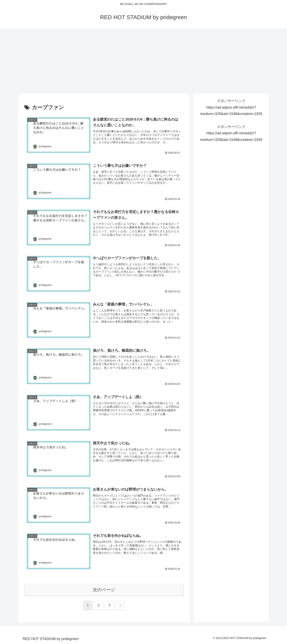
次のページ (104, 590)
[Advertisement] (143, 61)
